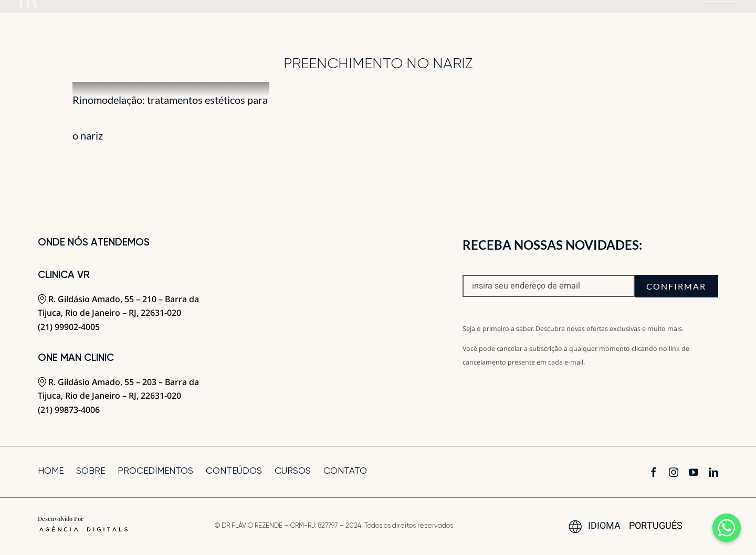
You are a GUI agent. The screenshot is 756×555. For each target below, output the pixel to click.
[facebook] (654, 472)
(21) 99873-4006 (69, 410)
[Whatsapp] (727, 528)
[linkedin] (713, 472)
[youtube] (694, 472)
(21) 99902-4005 (69, 327)
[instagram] (674, 472)
